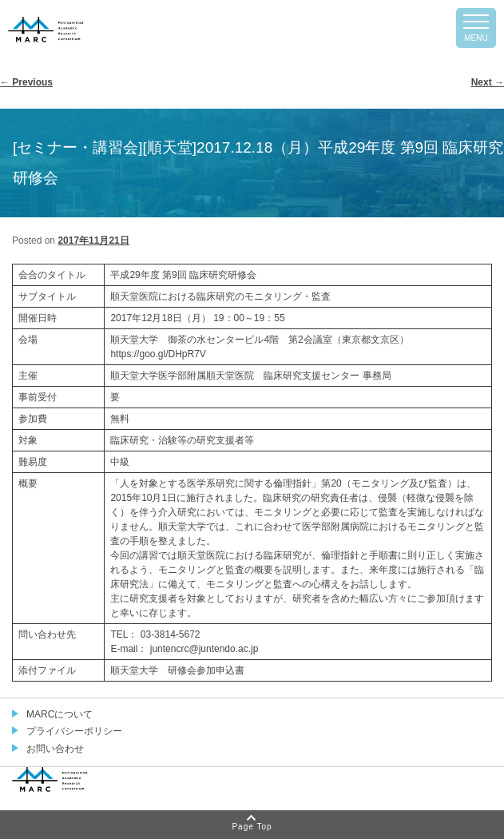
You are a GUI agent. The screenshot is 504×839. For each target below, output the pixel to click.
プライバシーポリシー (74, 731)
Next (488, 82)
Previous (26, 82)
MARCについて (60, 714)
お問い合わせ (55, 749)
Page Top (252, 827)
